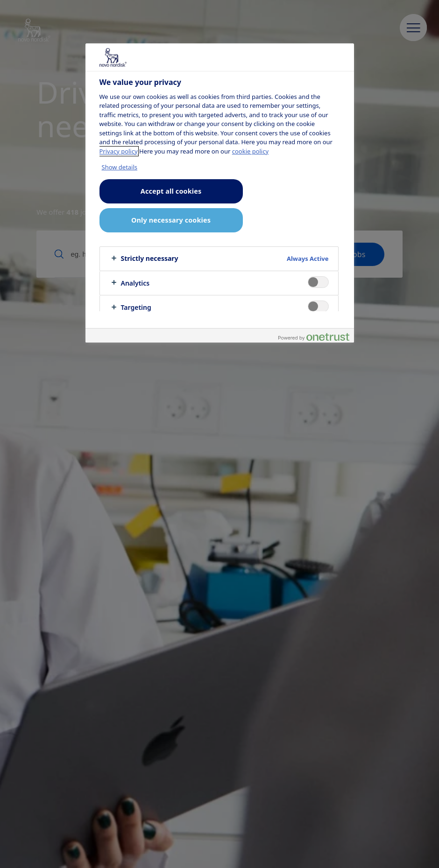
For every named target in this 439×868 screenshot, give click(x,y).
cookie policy (250, 151)
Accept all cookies (171, 191)
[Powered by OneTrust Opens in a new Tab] (314, 337)
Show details (120, 167)
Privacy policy (119, 151)
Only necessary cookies (171, 220)
